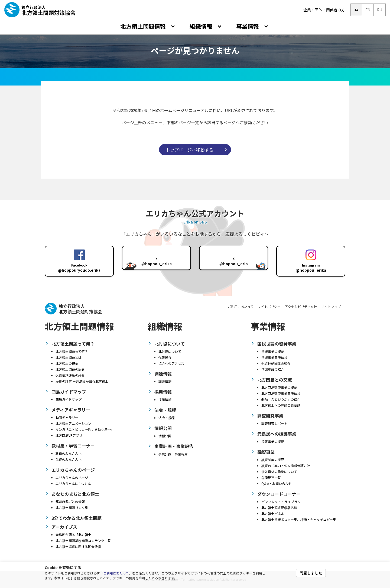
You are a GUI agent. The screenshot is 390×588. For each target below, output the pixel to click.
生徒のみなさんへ (69, 459)
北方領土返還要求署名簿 (279, 507)
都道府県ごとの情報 (70, 502)
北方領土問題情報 (144, 26)
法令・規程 (167, 418)
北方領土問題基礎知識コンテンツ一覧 (83, 541)
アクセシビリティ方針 (301, 306)
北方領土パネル (273, 513)
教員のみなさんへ (69, 453)
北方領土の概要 (67, 363)
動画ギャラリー (67, 417)
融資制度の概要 (273, 460)
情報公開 (165, 436)
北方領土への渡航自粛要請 (281, 405)
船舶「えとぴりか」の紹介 (281, 399)
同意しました (311, 573)
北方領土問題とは (69, 357)
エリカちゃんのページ (72, 477)
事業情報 (248, 26)
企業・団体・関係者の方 (324, 10)
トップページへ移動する (190, 150)
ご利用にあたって (116, 573)
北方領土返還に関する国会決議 (78, 546)
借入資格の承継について (279, 472)
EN (368, 10)
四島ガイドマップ (69, 399)
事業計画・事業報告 (173, 454)
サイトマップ (331, 306)
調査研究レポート (274, 423)
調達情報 (165, 381)
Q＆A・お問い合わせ (277, 483)
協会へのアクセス (171, 363)
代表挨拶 (165, 357)
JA (356, 10)
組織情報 (202, 26)
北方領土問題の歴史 (70, 369)
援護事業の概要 (273, 441)
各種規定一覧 (271, 477)
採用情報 (165, 400)
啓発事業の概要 (273, 351)
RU (380, 10)
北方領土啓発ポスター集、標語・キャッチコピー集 (299, 519)
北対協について (170, 351)
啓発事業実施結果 (274, 357)
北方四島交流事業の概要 (279, 387)
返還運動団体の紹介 (276, 363)
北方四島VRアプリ (69, 435)
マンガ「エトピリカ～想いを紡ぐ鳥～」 (85, 429)
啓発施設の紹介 (273, 369)
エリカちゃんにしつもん (73, 483)
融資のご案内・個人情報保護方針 (286, 466)
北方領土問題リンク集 (72, 507)
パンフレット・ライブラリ (281, 502)
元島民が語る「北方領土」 (75, 535)
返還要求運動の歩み (70, 375)
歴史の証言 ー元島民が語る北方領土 (82, 381)
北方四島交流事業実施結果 (281, 393)
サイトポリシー (269, 306)
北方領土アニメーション (73, 423)
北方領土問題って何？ (72, 351)
